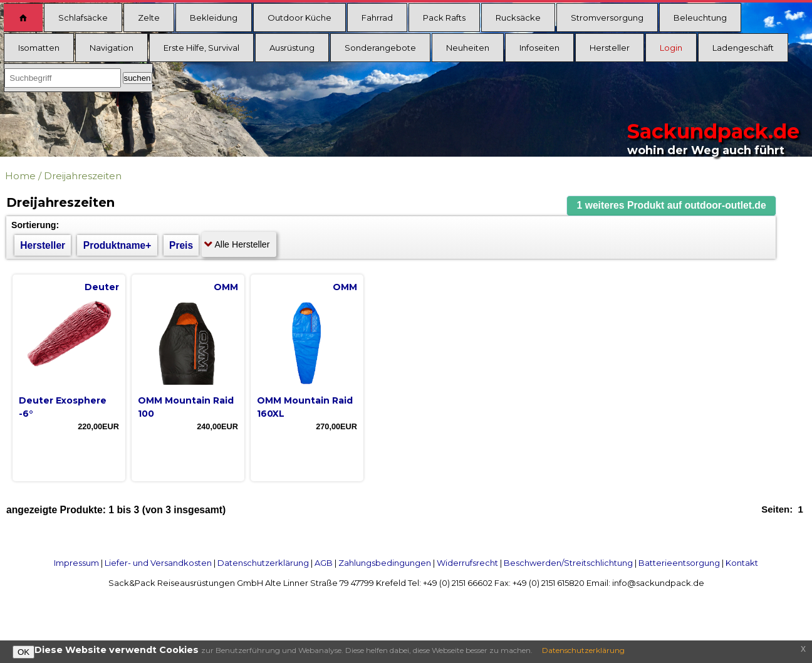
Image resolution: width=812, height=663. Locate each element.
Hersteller (610, 48)
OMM (226, 287)
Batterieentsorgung (679, 563)
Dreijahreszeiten (83, 176)
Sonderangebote (380, 48)
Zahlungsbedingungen (385, 563)
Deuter (102, 287)
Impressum (76, 563)
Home (20, 176)
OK (23, 652)
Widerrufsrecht (467, 563)
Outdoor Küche (299, 18)
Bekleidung (214, 18)
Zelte (149, 18)
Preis (181, 245)
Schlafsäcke (83, 18)
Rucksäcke (518, 18)
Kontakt (742, 563)
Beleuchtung (700, 18)
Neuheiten (468, 48)
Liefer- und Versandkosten (158, 563)
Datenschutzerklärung (263, 563)
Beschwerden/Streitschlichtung (568, 563)
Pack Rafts (444, 18)
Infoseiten (539, 48)
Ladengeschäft (743, 48)
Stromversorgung (607, 18)
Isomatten (39, 48)
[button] (672, 206)
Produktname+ (117, 245)
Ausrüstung (292, 48)
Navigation (112, 48)
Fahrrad (377, 18)
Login (671, 48)
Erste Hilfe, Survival (201, 48)
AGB (324, 563)
